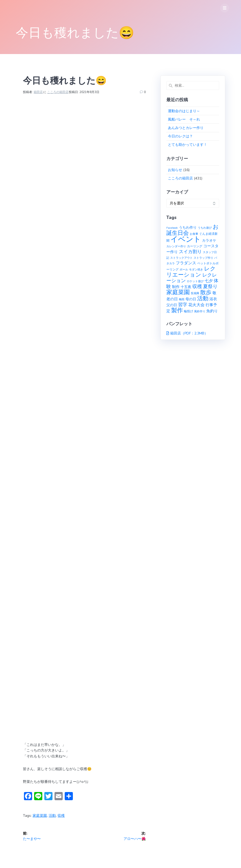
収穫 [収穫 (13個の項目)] (197, 287)
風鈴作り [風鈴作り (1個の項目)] (200, 311)
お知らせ (175, 170)
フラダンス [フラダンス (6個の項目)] (186, 263)
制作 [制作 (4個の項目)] (176, 287)
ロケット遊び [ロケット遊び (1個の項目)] (195, 281)
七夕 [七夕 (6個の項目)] (209, 281)
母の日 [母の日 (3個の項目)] (191, 299)
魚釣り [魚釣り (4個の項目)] (212, 311)
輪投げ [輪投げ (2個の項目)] (189, 311)
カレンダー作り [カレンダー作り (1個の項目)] (176, 246)
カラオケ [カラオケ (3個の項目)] (209, 241)
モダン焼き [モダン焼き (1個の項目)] (196, 270)
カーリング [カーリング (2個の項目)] (195, 246)
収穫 (61, 816)
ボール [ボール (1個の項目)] (184, 270)
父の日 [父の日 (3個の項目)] (172, 305)
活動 (52, 816)
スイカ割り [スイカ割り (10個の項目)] (190, 252)
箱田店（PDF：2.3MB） (189, 333)
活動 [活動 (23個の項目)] (203, 299)
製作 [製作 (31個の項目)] (177, 310)
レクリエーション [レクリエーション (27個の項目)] (191, 272)
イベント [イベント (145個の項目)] (186, 239)
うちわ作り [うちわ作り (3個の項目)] (188, 228)
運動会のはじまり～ (184, 111)
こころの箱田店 (58, 92)
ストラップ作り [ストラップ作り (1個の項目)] (203, 258)
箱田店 (38, 92)
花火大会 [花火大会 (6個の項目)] (196, 305)
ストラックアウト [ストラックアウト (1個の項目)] (181, 258)
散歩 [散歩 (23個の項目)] (206, 292)
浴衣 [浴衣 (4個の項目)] (213, 299)
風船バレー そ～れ (184, 119)
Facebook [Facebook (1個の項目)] (172, 228)
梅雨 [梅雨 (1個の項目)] (182, 299)
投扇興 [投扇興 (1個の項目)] (195, 293)
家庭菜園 (40, 816)
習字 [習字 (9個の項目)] (183, 305)
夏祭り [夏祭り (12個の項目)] (210, 287)
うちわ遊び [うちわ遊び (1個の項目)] (205, 228)
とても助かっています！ (188, 145)
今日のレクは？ (180, 136)
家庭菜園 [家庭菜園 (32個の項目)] (178, 292)
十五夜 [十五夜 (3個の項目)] (186, 287)
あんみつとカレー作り (186, 128)
